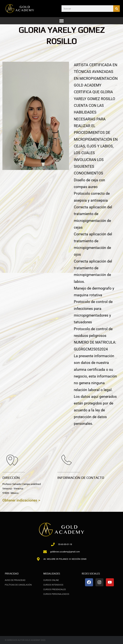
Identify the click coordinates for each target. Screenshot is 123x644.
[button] (62, 21)
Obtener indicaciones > (21, 500)
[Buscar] (117, 9)
